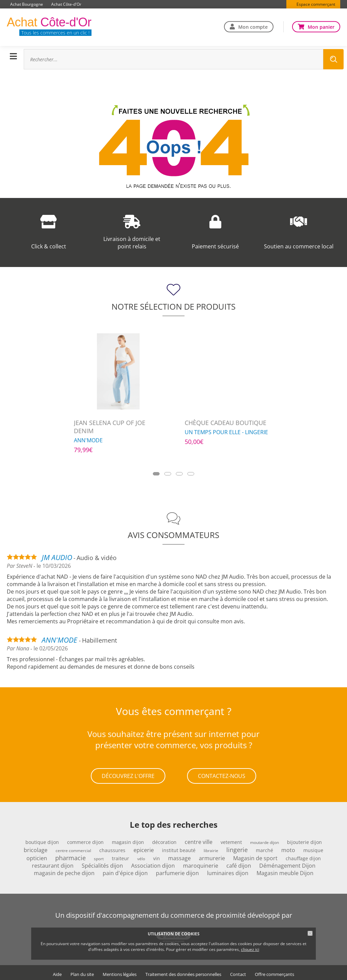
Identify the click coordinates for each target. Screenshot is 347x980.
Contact (238, 972)
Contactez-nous (222, 775)
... (126, 592)
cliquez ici (250, 949)
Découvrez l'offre (128, 775)
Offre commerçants (274, 972)
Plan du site (82, 972)
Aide (57, 972)
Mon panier (321, 27)
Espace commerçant (316, 4)
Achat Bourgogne (27, 4)
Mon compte (253, 27)
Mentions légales (120, 972)
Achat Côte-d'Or (66, 4)
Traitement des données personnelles (183, 972)
